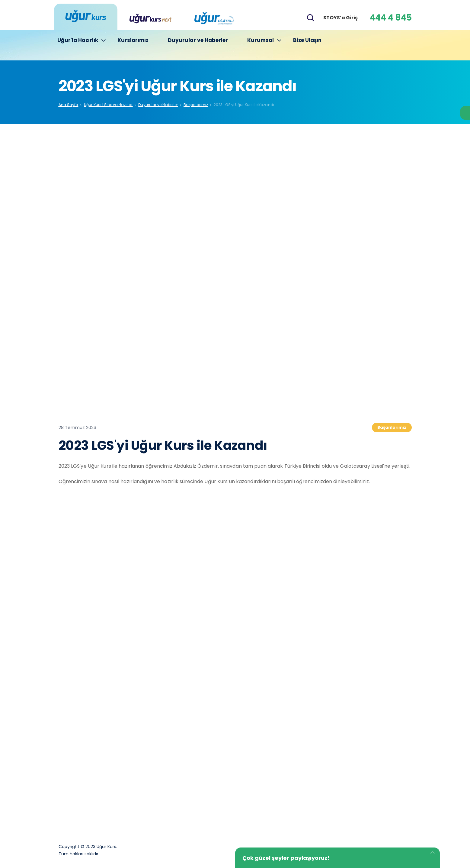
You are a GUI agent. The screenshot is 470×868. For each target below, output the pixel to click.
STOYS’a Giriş (341, 18)
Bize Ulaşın (307, 46)
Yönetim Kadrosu (193, 770)
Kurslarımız (133, 46)
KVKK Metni (257, 789)
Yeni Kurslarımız (262, 808)
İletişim (182, 789)
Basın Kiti (255, 770)
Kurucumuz (186, 751)
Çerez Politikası (190, 808)
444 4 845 (391, 18)
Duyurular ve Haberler (198, 46)
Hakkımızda (258, 751)
